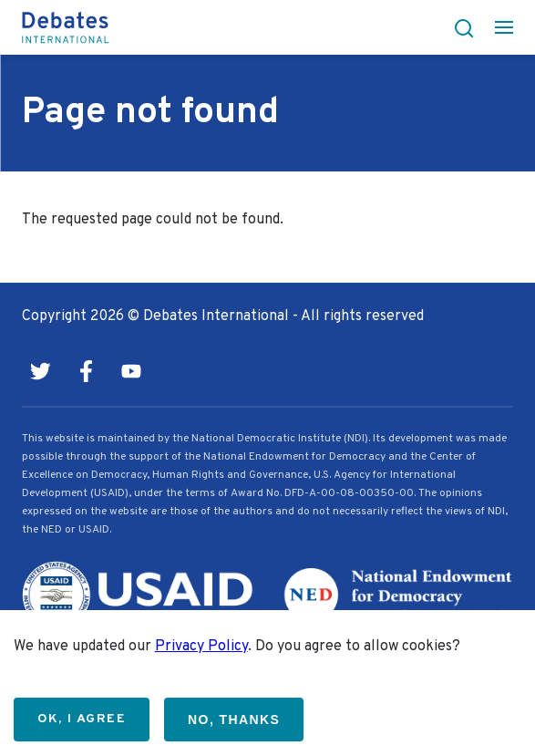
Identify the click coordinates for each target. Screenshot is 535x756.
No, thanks (234, 720)
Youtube (131, 371)
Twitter (40, 371)
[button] (458, 27)
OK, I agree (82, 719)
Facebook (86, 371)
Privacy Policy (201, 647)
